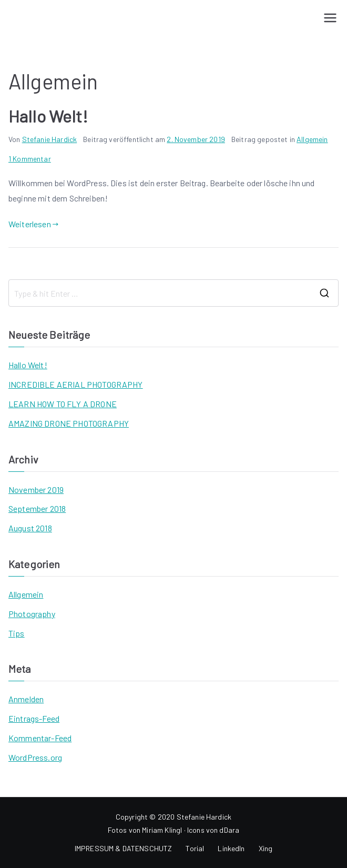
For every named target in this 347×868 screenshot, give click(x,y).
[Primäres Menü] (330, 18)
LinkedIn (231, 848)
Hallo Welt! (48, 116)
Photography (32, 614)
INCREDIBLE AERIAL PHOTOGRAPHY (76, 384)
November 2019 (36, 489)
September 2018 (37, 508)
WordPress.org (35, 757)
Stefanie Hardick (50, 139)
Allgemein (312, 139)
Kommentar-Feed (40, 738)
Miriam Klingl (162, 830)
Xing (266, 848)
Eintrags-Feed (34, 718)
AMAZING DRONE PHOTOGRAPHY (69, 423)
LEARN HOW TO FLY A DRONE (63, 404)
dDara (229, 830)
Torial (195, 848)
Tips (17, 633)
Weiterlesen (33, 224)
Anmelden (26, 699)
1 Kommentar (30, 159)
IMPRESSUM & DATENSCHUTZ (124, 848)
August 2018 (30, 528)
